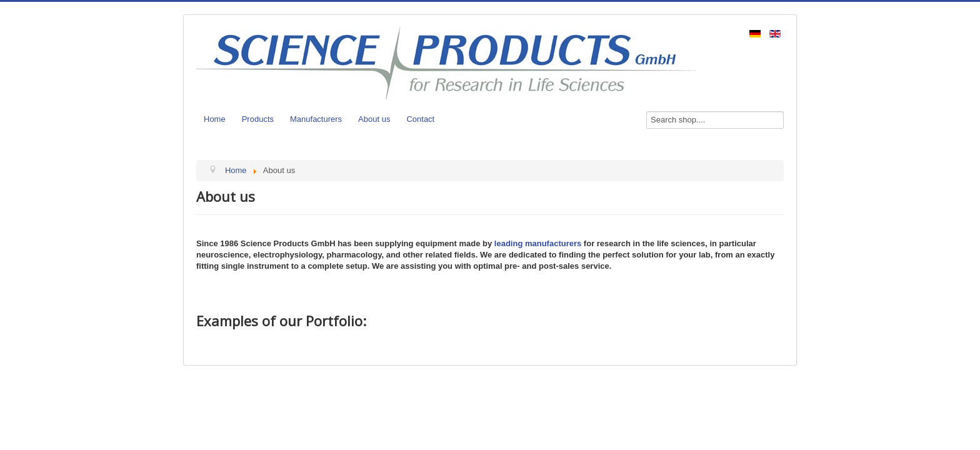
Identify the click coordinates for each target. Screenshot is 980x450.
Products (258, 119)
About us (374, 119)
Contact (420, 119)
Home (215, 119)
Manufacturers (316, 119)
